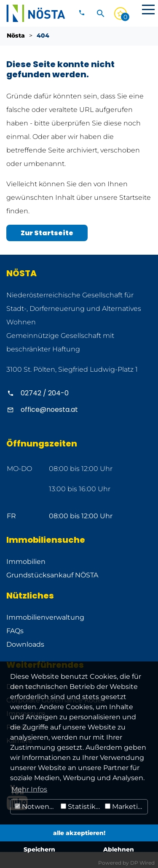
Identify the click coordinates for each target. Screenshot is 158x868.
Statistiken (82, 807)
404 (43, 35)
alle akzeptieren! (79, 833)
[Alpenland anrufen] (79, 393)
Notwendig (37, 807)
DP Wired (142, 863)
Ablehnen (119, 849)
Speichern (39, 849)
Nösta (16, 35)
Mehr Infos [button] (29, 789)
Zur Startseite (47, 233)
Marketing (126, 807)
